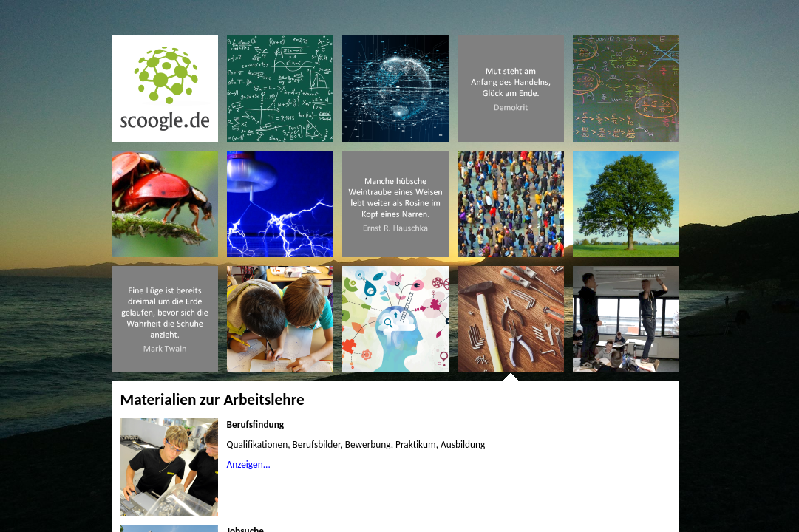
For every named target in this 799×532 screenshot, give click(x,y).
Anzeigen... (249, 464)
